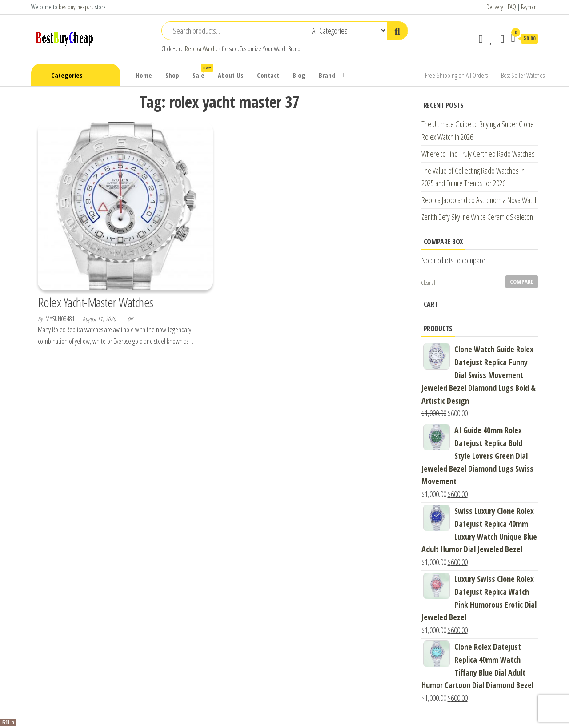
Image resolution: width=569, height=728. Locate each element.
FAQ (512, 7)
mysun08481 (61, 319)
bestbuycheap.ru (76, 7)
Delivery (495, 7)
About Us (231, 75)
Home (144, 75)
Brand (327, 75)
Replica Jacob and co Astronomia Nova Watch (480, 200)
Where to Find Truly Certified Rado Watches (478, 154)
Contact (268, 75)
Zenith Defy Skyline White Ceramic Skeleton (477, 217)
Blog (299, 75)
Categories (67, 75)
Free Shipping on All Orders (456, 75)
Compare (522, 282)
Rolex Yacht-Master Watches (95, 302)
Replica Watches (203, 49)
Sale (202, 72)
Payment (529, 7)
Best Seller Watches (523, 75)
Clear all (429, 283)
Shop (172, 75)
